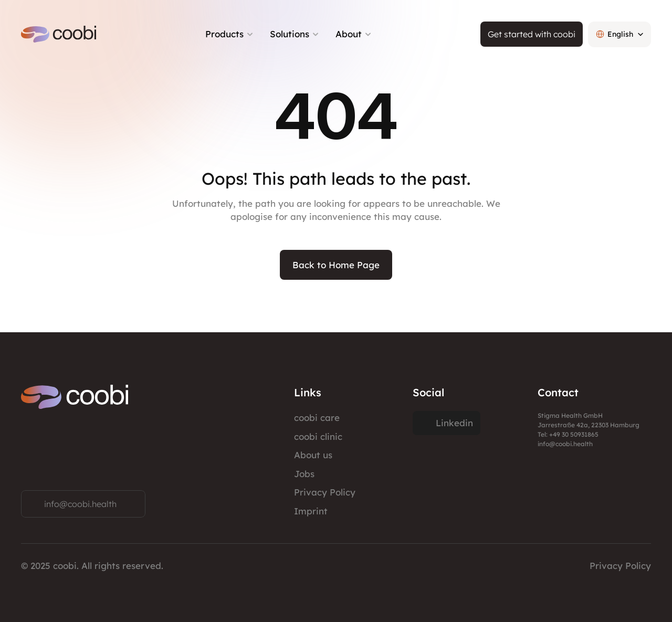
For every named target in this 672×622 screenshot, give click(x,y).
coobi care (317, 418)
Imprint (311, 511)
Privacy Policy (325, 492)
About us (313, 455)
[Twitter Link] (447, 423)
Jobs (304, 474)
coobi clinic (318, 436)
